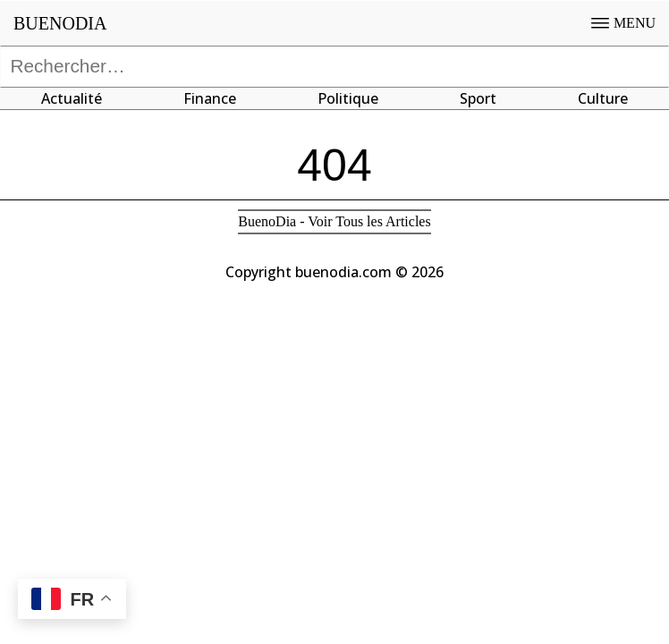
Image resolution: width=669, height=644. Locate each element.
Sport (478, 98)
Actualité (72, 98)
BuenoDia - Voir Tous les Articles (334, 221)
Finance (210, 98)
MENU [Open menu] (623, 23)
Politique (348, 98)
